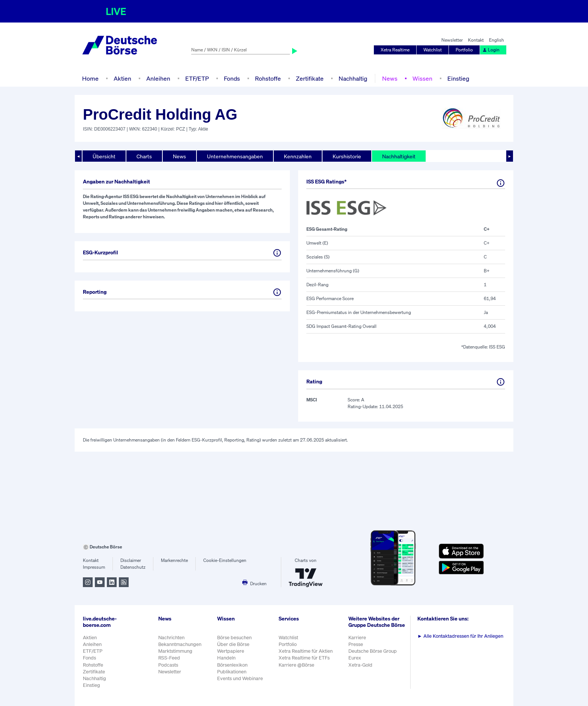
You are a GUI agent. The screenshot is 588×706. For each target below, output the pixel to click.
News (390, 78)
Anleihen (158, 78)
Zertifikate (310, 78)
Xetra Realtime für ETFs (304, 658)
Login (491, 50)
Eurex (355, 658)
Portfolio (464, 50)
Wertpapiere (231, 651)
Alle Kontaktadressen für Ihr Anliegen (460, 636)
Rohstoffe (268, 78)
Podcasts (168, 665)
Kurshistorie (347, 156)
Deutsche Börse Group (373, 651)
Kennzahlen (298, 156)
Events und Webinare (240, 678)
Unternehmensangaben (235, 156)
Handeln (226, 658)
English (496, 40)
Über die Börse (233, 644)
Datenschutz (133, 567)
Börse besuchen (234, 638)
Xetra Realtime (395, 50)
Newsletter (452, 40)
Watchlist (433, 50)
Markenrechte (174, 560)
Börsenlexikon (232, 665)
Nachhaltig (353, 78)
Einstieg (458, 78)
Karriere (357, 638)
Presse (356, 644)
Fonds (232, 78)
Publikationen (232, 672)
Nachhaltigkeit (399, 156)
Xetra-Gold (360, 665)
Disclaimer (131, 560)
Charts (144, 156)
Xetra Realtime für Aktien (306, 651)
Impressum (94, 567)
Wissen (422, 78)
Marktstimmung (175, 651)
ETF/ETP (197, 78)
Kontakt (476, 40)
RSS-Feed (169, 658)
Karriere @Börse (296, 665)
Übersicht (104, 156)
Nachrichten (171, 638)
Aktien (122, 78)
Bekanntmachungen (180, 644)
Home (90, 78)
